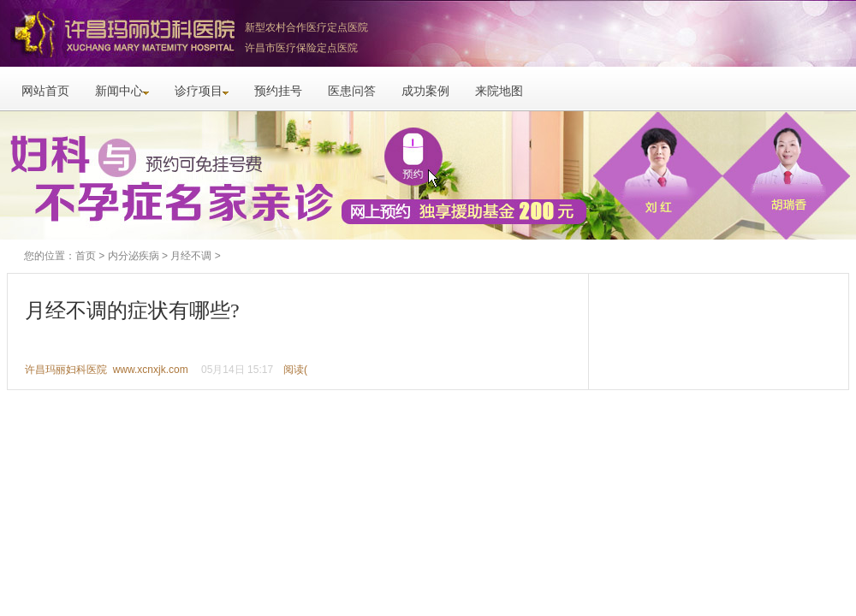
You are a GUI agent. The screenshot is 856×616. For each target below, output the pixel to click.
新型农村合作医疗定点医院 (306, 27)
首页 (86, 256)
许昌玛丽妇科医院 (120, 33)
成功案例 (425, 91)
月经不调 (191, 256)
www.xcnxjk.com (151, 370)
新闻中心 (122, 91)
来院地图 (499, 91)
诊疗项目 (202, 91)
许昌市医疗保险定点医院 (301, 48)
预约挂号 (278, 91)
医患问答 (352, 91)
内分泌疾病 (134, 256)
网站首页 (45, 91)
